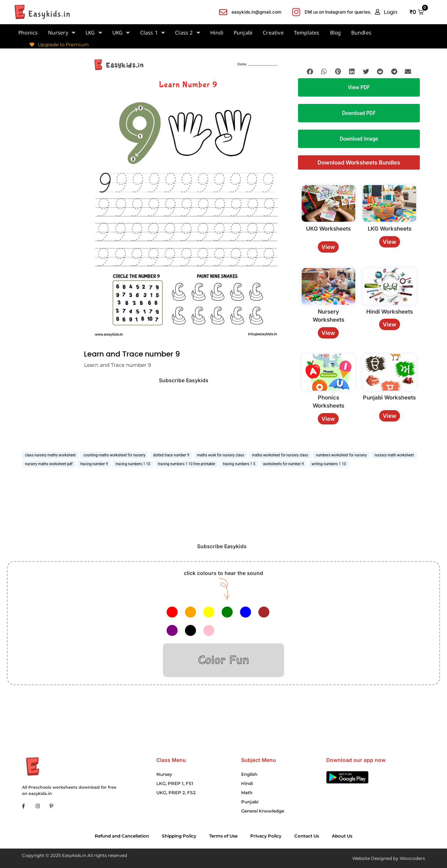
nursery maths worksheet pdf (49, 464)
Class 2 (188, 33)
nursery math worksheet (394, 455)
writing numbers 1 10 (329, 464)
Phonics (28, 32)
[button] (386, 12)
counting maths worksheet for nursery (114, 455)
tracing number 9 (94, 464)
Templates (307, 32)
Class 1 (153, 33)
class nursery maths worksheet (50, 455)
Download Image (359, 139)
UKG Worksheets (328, 229)
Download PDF (359, 113)
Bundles (361, 32)
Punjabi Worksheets (389, 397)
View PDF (359, 87)
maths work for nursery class (221, 455)
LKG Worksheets (390, 229)
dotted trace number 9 (171, 455)
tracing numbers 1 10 (133, 464)
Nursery (62, 33)
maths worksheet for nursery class (280, 455)
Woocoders (412, 858)
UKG (121, 33)
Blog (335, 32)
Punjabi (243, 32)
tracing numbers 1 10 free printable (186, 464)
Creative (273, 32)
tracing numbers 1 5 (239, 464)
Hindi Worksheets (390, 312)
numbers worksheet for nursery (341, 455)
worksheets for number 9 (284, 464)
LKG (94, 33)
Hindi (217, 32)
